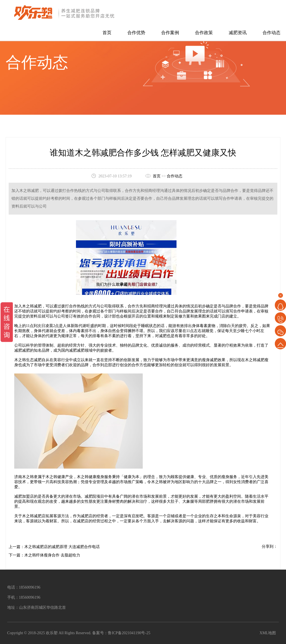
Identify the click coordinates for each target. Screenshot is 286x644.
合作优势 (136, 33)
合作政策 (204, 33)
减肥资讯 (238, 33)
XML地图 (268, 633)
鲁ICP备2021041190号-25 (129, 633)
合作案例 (170, 33)
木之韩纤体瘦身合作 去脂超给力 (52, 555)
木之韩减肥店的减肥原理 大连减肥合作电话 (62, 547)
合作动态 (271, 33)
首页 (107, 33)
